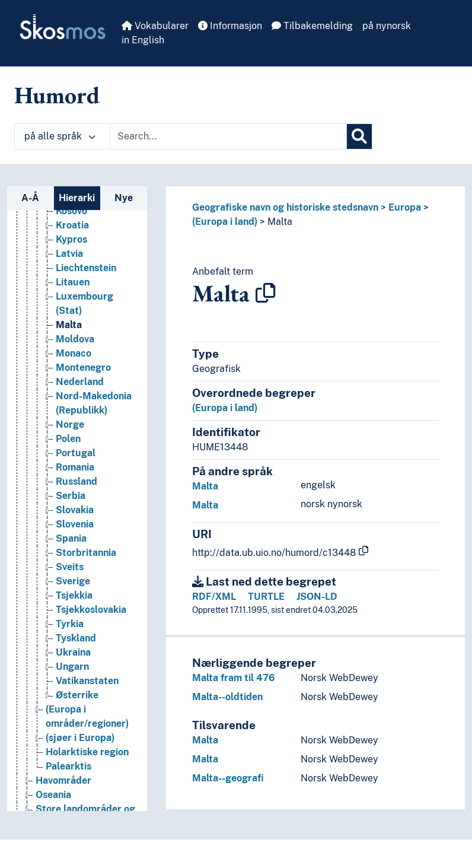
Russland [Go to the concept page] (76, 481)
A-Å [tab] (30, 198)
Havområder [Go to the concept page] (63, 780)
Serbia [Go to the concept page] (71, 496)
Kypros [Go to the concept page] (71, 239)
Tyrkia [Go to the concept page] (70, 624)
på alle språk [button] (60, 136)
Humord (57, 95)
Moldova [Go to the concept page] (75, 339)
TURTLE (266, 597)
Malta (280, 222)
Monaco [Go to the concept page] (74, 353)
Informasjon (230, 26)
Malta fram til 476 (234, 678)
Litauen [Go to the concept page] (73, 282)
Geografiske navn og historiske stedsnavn (285, 207)
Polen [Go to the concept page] (68, 439)
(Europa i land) (225, 222)
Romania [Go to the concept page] (75, 467)
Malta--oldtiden (227, 697)
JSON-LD (317, 597)
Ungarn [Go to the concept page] (72, 667)
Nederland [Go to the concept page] (80, 382)
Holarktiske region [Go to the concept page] (87, 752)
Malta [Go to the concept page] (69, 325)
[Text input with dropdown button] (228, 136)
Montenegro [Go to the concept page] (83, 368)
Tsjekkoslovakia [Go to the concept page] (91, 610)
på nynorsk (387, 26)
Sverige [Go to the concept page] (73, 581)
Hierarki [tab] (77, 198)
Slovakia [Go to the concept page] (75, 510)
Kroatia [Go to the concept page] (72, 225)
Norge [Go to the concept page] (70, 425)
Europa (405, 207)
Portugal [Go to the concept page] (76, 453)
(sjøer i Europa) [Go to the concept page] (80, 738)
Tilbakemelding (312, 26)
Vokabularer (155, 26)
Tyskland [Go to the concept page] (76, 638)
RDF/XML (214, 597)
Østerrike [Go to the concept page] (77, 695)
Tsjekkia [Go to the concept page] (74, 595)
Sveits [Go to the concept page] (70, 567)
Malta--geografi (228, 778)
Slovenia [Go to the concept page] (75, 524)
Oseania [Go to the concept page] (53, 795)
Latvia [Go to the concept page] (69, 254)
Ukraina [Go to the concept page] (73, 652)
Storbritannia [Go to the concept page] (86, 553)
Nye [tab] (124, 198)
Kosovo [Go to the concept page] (71, 211)
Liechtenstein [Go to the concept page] (86, 268)
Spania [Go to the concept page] (71, 538)
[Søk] (359, 136)
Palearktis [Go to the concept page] (68, 766)
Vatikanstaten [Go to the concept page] (87, 681)
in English (143, 40)
